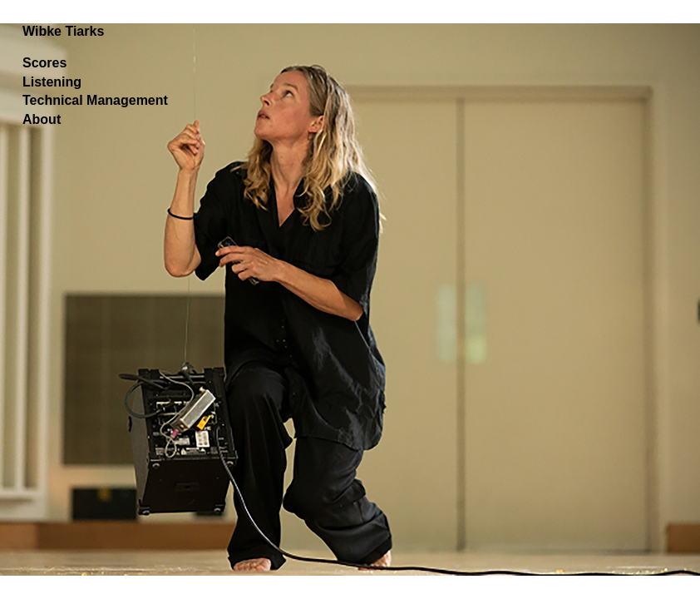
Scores (44, 63)
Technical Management (95, 100)
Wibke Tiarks (63, 31)
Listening (52, 82)
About (42, 119)
